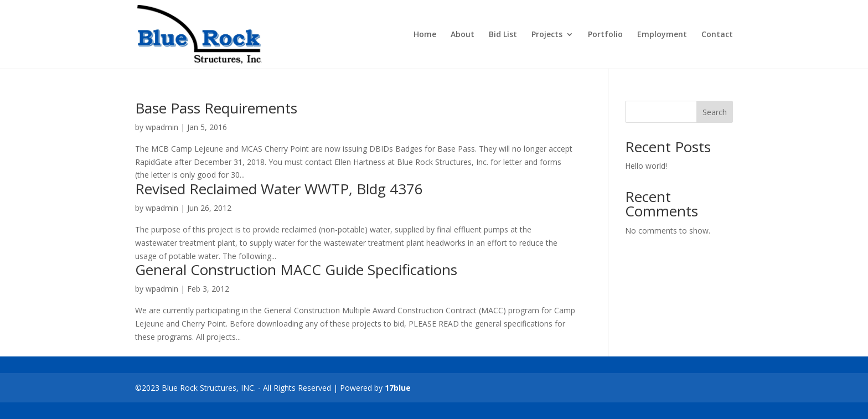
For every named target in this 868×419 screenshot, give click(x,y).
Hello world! (646, 166)
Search (715, 112)
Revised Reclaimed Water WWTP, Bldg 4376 (279, 189)
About (463, 35)
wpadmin (162, 127)
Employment (662, 35)
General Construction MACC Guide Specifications (296, 270)
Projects (547, 35)
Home (425, 35)
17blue (398, 388)
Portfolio (605, 35)
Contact (717, 35)
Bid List (503, 35)
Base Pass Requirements (216, 108)
